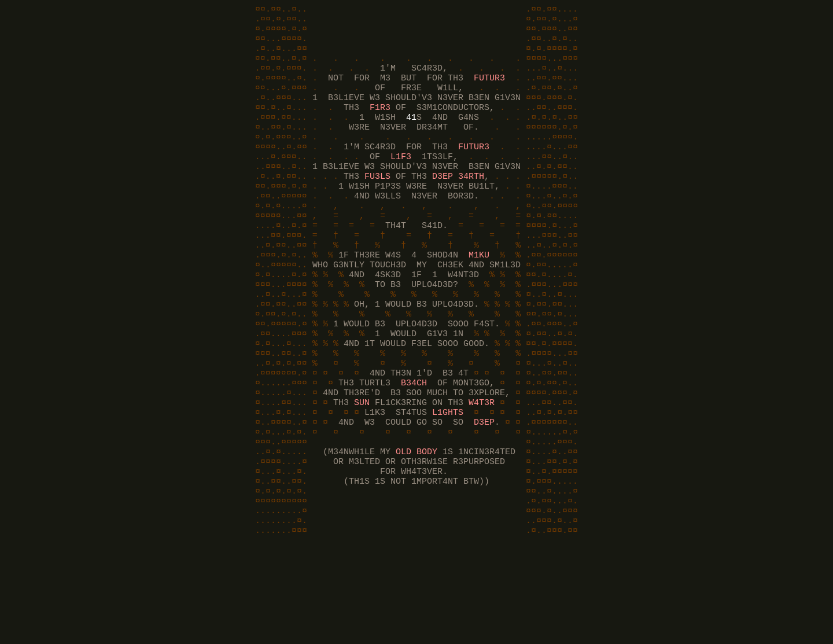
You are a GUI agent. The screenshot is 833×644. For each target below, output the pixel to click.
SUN (362, 473)
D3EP (443, 207)
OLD (403, 531)
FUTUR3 (489, 91)
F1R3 (380, 126)
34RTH (471, 207)
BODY (427, 531)
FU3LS (377, 207)
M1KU (479, 300)
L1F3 (401, 184)
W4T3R (482, 473)
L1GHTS (448, 485)
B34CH (414, 450)
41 (411, 138)
